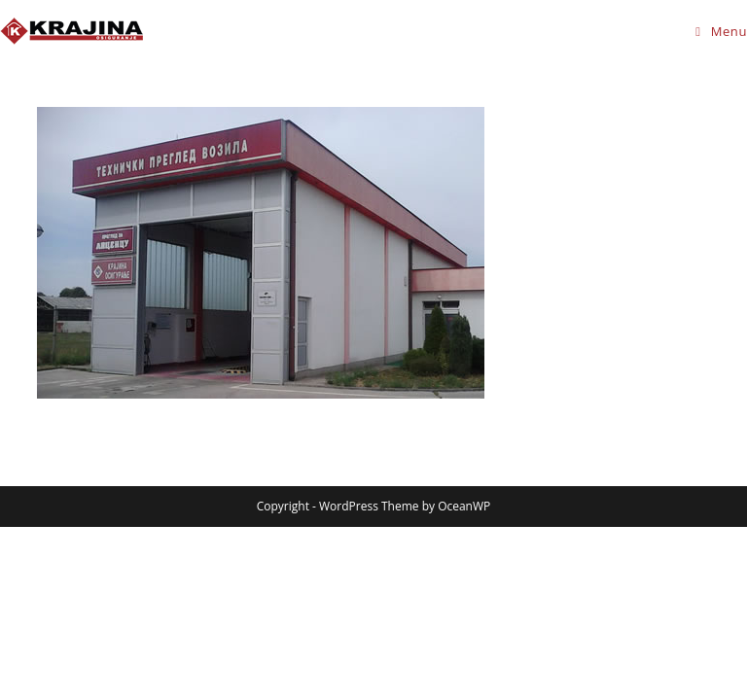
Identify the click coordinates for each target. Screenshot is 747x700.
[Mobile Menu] (721, 31)
